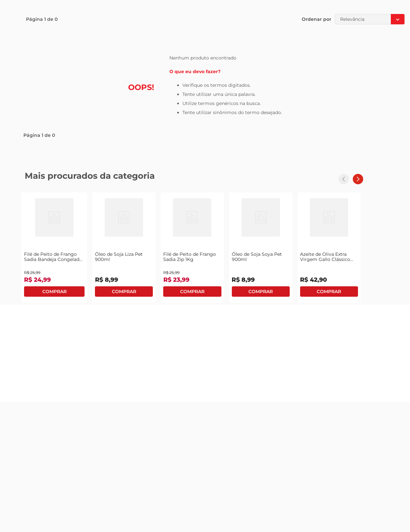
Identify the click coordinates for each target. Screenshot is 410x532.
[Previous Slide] (344, 179)
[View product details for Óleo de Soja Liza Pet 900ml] (124, 248)
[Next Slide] (358, 179)
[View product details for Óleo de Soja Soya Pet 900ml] (261, 248)
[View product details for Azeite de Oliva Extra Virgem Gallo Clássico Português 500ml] (329, 248)
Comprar (54, 292)
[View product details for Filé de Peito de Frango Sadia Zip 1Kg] (192, 248)
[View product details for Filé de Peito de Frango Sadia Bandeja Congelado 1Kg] (54, 248)
